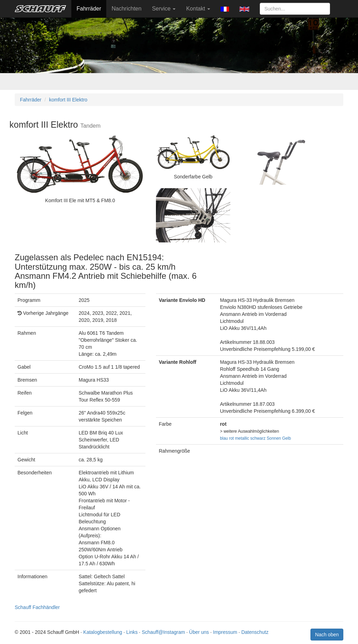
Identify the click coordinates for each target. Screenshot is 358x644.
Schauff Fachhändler (37, 607)
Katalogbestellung (103, 632)
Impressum (225, 632)
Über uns (199, 632)
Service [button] (164, 9)
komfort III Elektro (68, 100)
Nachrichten (126, 9)
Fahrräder (89, 9)
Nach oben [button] (327, 635)
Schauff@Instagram (163, 632)
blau (224, 438)
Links (132, 632)
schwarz (258, 438)
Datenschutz (255, 632)
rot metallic (239, 438)
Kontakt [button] (198, 9)
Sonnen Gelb (279, 438)
